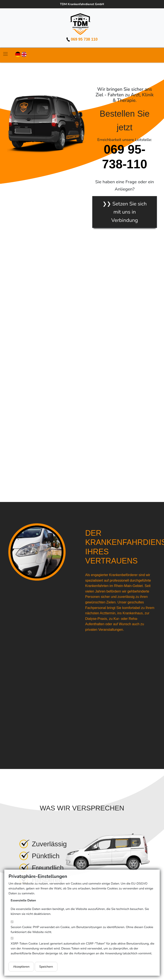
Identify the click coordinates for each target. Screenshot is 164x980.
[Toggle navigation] (5, 54)
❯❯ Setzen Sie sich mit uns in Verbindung (125, 212)
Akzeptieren (21, 967)
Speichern (46, 967)
